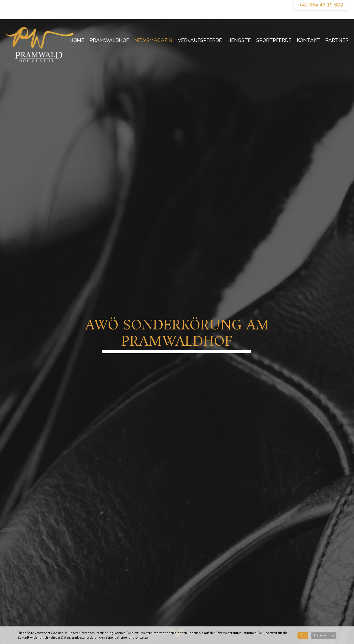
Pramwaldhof (109, 40)
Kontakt (308, 40)
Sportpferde (274, 40)
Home (77, 40)
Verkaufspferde (200, 40)
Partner (337, 40)
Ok (303, 635)
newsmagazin (153, 40)
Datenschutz (324, 635)
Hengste (239, 40)
